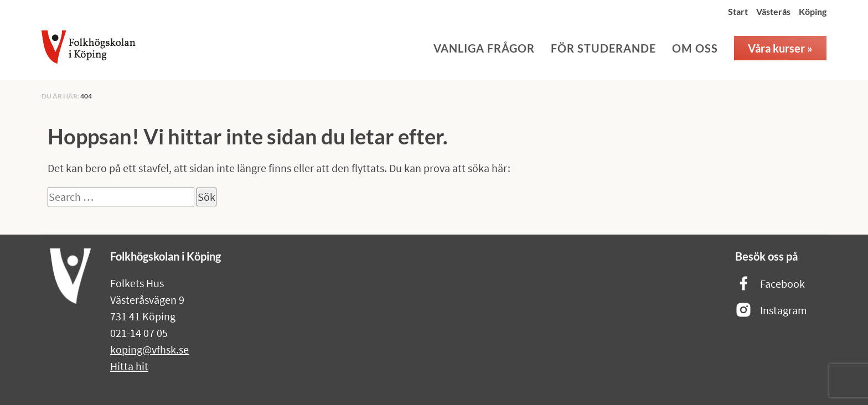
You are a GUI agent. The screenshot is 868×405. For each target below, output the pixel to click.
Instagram (771, 311)
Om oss (695, 48)
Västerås (773, 11)
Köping (813, 11)
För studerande (603, 48)
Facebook (770, 284)
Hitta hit (129, 366)
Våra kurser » (780, 48)
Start (738, 11)
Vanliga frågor (484, 48)
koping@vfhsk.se (149, 349)
